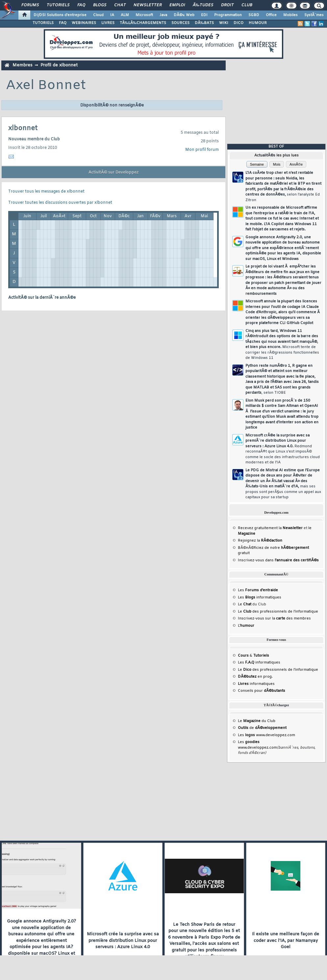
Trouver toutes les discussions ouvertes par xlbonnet (60, 203)
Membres (22, 65)
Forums (30, 5)
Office (271, 15)
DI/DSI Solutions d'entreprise (60, 15)
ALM (125, 15)
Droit (227, 5)
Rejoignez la (260, 541)
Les (258, 590)
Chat (120, 5)
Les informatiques (260, 597)
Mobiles (290, 15)
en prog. (255, 677)
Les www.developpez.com (266, 735)
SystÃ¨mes (314, 15)
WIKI (224, 23)
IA (112, 15)
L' (246, 626)
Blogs (100, 5)
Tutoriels (58, 5)
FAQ (81, 5)
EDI (204, 15)
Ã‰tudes (203, 5)
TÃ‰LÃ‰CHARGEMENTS (143, 23)
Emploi (177, 5)
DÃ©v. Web (184, 15)
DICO (239, 23)
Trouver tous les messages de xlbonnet (46, 192)
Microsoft (144, 15)
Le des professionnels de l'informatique (278, 612)
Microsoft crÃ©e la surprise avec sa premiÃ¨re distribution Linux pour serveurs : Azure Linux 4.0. (283, 449)
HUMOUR (258, 23)
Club (247, 5)
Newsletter (148, 5)
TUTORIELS (43, 23)
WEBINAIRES (84, 23)
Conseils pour (262, 691)
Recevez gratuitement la (270, 528)
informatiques (256, 684)
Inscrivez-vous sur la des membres (274, 618)
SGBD (254, 15)
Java (163, 15)
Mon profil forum (202, 150)
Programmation (228, 15)
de (262, 728)
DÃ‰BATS (204, 23)
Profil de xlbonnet (59, 65)
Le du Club (257, 721)
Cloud (98, 15)
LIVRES (108, 23)
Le (245, 604)
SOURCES (180, 23)
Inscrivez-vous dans (278, 560)
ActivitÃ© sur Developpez (113, 173)
